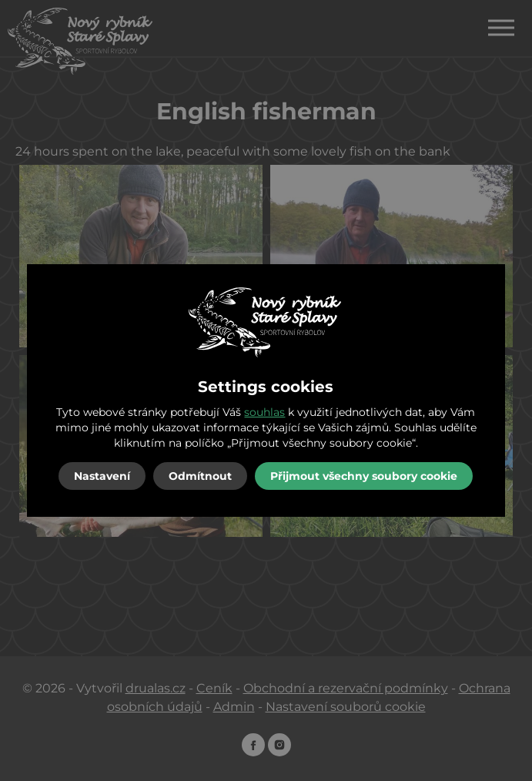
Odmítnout (200, 476)
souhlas (264, 412)
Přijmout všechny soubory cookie (364, 476)
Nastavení (102, 476)
